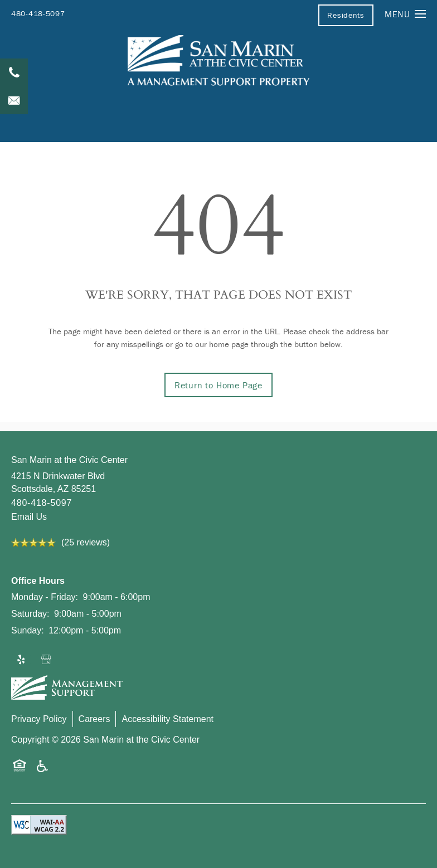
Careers (94, 719)
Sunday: (28, 630)
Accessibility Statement (167, 719)
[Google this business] (47, 660)
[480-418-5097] (14, 72)
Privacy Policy (39, 719)
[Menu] (405, 14)
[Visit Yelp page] (21, 660)
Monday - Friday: (45, 597)
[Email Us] (14, 100)
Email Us (29, 517)
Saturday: (30, 614)
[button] (346, 15)
